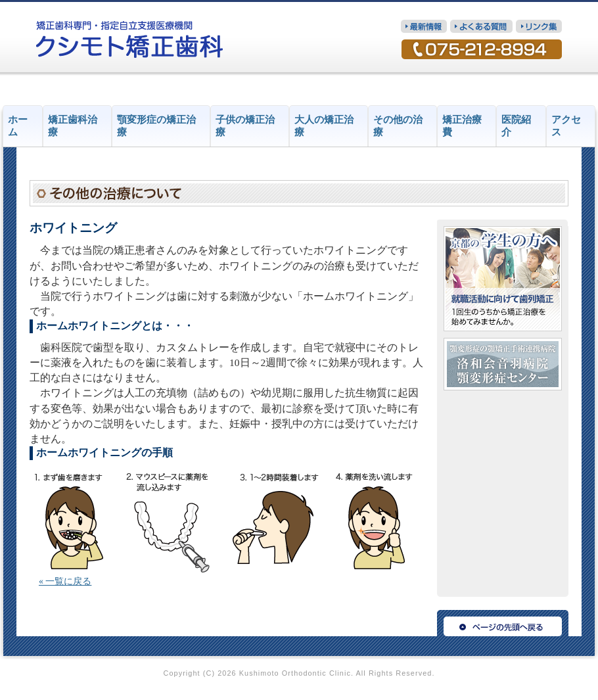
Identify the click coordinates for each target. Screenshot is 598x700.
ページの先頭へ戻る (503, 623)
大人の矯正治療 (324, 126)
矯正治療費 (462, 126)
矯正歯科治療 (73, 126)
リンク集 (539, 26)
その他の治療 (398, 126)
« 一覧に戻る (65, 581)
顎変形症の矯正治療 (156, 126)
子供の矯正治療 (245, 126)
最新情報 (424, 26)
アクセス (566, 126)
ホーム (18, 126)
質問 (481, 26)
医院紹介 (516, 126)
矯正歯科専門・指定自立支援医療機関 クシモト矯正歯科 (130, 39)
